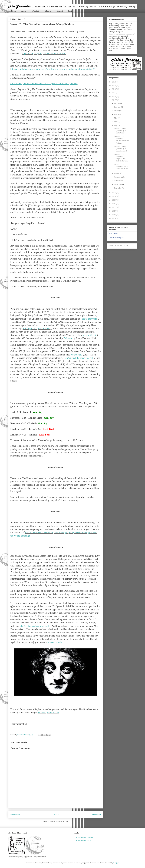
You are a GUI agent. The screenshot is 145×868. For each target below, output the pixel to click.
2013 (114, 86)
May (116, 118)
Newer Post (15, 815)
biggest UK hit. (90, 335)
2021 (114, 204)
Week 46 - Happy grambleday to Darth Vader (120, 131)
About (24, 11)
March (117, 111)
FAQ (70, 11)
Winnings (36, 11)
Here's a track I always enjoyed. (79, 358)
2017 (114, 100)
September (118, 177)
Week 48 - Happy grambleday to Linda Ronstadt (120, 149)
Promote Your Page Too (117, 238)
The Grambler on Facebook (84, 837)
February (118, 107)
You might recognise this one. (37, 328)
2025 (114, 218)
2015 (114, 93)
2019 (114, 196)
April (116, 114)
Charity (48, 11)
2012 (114, 82)
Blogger (116, 863)
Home (14, 11)
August (117, 173)
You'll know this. (89, 319)
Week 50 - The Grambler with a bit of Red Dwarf (121, 167)
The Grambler (114, 234)
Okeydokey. (77, 355)
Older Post (97, 815)
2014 (114, 89)
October (117, 181)
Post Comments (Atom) (60, 821)
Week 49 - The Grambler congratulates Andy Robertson (121, 158)
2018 (114, 193)
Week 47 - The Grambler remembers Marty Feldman (121, 140)
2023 (114, 211)
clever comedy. (55, 642)
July (116, 125)
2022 (114, 207)
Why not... (69, 338)
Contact (60, 11)
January (117, 103)
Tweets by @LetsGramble (119, 245)
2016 (114, 97)
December (118, 188)
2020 (114, 200)
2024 (114, 215)
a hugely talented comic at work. (35, 626)
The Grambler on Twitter (83, 840)
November (118, 184)
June (116, 122)
